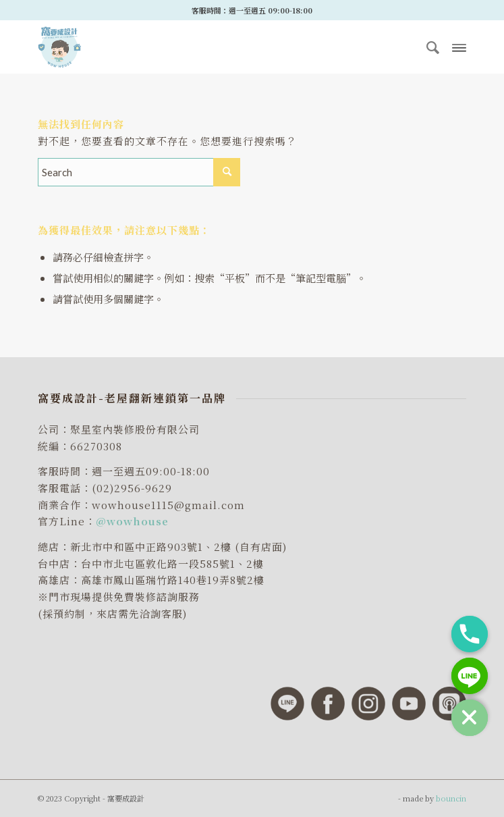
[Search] (428, 47)
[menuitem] (428, 47)
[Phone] (470, 634)
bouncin (451, 798)
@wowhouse (132, 521)
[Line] (470, 676)
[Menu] (459, 47)
